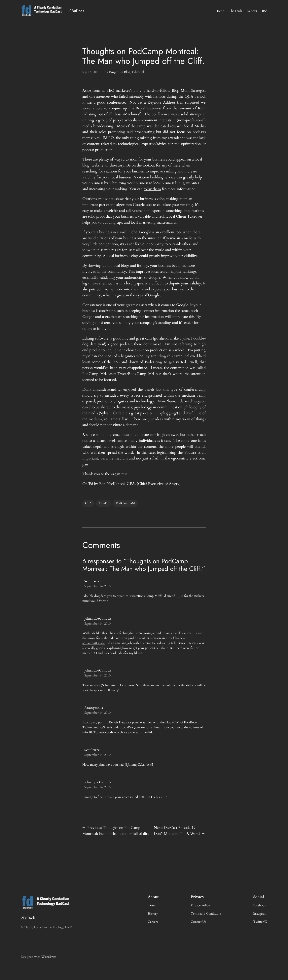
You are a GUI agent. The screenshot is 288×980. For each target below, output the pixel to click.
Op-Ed (104, 503)
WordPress (49, 957)
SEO (111, 91)
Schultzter (92, 581)
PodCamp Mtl (125, 503)
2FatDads (77, 11)
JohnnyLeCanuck (98, 619)
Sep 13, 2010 (91, 72)
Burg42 (114, 72)
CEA (88, 503)
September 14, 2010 (97, 586)
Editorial (138, 72)
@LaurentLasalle (94, 643)
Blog (127, 72)
